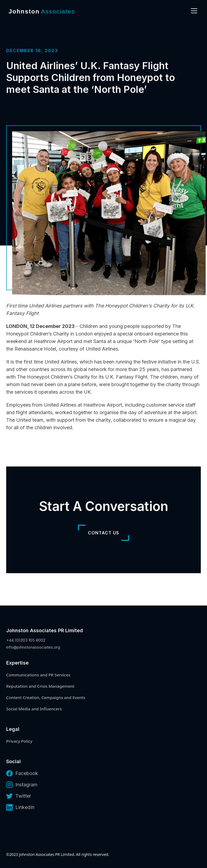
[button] (193, 11)
